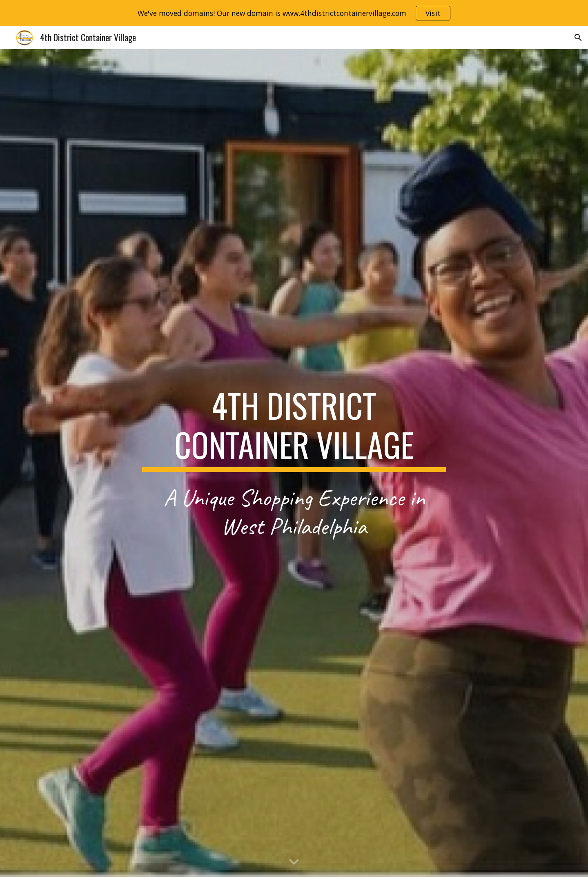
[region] (294, 13)
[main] (294, 429)
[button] (578, 38)
